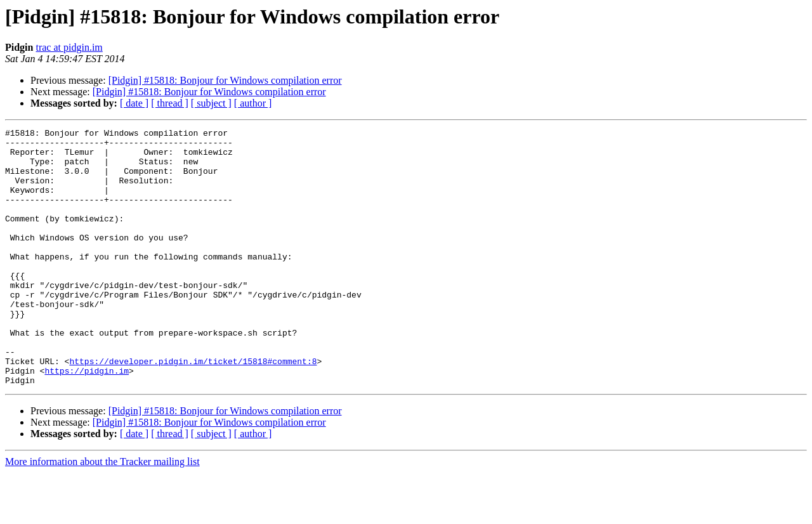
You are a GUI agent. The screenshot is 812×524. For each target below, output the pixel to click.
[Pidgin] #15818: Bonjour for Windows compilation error (225, 80)
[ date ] (134, 103)
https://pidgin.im (87, 420)
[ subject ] (211, 103)
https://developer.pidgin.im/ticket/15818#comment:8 (193, 409)
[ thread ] (170, 103)
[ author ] (253, 103)
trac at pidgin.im (69, 47)
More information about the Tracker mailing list (102, 513)
